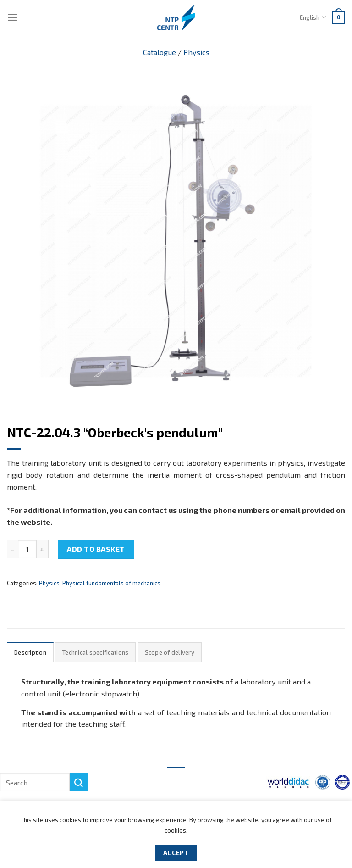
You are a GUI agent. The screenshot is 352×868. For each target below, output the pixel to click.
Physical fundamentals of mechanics (111, 583)
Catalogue (159, 52)
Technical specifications (95, 652)
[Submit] (79, 782)
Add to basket (96, 549)
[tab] (30, 652)
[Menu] (13, 17)
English (313, 17)
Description (30, 652)
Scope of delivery (170, 652)
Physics (196, 52)
